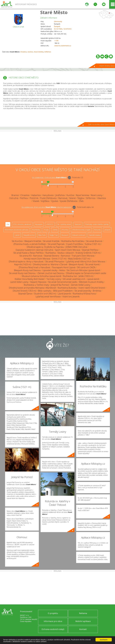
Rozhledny (36, 230)
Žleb (81, 201)
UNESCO (50, 224)
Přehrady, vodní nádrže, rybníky (97, 224)
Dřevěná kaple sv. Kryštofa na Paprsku (45, 247)
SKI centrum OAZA (86, 267)
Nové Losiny (97, 195)
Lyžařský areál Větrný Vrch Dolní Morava (85, 262)
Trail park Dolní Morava (83, 256)
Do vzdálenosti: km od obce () (46, 207)
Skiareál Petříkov (90, 250)
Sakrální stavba (95, 235)
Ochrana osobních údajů (53, 629)
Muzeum (65, 235)
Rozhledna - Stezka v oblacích (60, 253)
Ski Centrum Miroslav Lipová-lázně (83, 270)
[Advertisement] (57, 148)
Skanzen (78, 224)
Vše (8, 224)
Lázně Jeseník (64, 294)
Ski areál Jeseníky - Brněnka (88, 291)
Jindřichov (60, 195)
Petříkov (24, 198)
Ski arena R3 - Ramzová (31, 256)
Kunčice (30, 52)
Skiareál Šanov (25, 294)
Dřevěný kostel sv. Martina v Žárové (50, 264)
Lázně (17, 235)
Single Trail (53, 235)
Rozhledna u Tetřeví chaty (36, 285)
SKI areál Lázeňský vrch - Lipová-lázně (81, 279)
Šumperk (57, 26)
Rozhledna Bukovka (67, 288)
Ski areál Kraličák (51, 241)
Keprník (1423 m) (23, 264)
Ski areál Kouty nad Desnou (22, 273)
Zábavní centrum (79, 235)
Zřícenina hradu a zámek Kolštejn (30, 244)
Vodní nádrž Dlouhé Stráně (92, 288)
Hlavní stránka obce (107, 66)
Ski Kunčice (17, 241)
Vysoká (55, 201)
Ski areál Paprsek (56, 244)
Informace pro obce (53, 621)
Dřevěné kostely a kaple (81, 230)
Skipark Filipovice (38, 282)
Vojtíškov (45, 201)
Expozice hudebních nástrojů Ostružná (34, 250)
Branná (15, 195)
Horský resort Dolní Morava (37, 259)
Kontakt (83, 629)
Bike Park (42, 235)
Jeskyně (107, 230)
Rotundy (97, 230)
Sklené (72, 198)
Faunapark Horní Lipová (64, 267)
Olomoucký (58, 21)
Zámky (55, 230)
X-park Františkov (75, 244)
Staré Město (54, 12)
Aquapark (39, 224)
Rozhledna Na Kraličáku (73, 241)
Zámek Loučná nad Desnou (51, 273)
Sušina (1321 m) (93, 244)
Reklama (83, 613)
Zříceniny (65, 230)
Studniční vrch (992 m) (45, 294)
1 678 (56, 41)
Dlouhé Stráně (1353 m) (24, 291)
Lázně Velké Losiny (19, 282)
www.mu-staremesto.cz (63, 46)
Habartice (36, 195)
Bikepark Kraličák (33, 241)
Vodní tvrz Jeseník (71, 297)
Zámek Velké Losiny (80, 285)
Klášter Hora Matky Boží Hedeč (30, 279)
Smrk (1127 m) (59, 259)
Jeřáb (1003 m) (86, 276)
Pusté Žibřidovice (48, 198)
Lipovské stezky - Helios (54, 270)
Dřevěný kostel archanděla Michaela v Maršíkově (32, 288)
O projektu (53, 613)
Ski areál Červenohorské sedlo (63, 282)
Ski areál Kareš (92, 264)
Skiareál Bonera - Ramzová (57, 256)
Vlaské (36, 201)
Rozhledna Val (70, 276)
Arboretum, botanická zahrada (16, 230)
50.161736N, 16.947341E (63, 29)
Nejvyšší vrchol (29, 235)
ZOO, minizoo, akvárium (22, 224)
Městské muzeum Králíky (91, 282)
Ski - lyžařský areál (64, 224)
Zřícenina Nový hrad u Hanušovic (34, 267)
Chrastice (23, 52)
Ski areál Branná (94, 241)
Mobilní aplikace (83, 621)
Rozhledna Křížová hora (84, 294)
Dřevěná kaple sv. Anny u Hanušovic (26, 262)
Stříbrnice (48, 52)
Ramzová (63, 198)
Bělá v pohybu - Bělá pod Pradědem (55, 291)
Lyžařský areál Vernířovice (48, 297)
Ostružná (14, 198)
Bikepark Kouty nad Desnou (27, 270)
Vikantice (102, 198)
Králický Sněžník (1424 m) (88, 253)
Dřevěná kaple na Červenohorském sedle (86, 273)
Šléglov (81, 198)
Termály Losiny (54, 279)
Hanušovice (48, 195)
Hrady (46, 230)
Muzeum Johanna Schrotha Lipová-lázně (42, 276)
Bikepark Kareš (76, 264)
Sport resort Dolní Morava (68, 250)
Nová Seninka (39, 52)
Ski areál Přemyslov (55, 262)
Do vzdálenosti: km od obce (49, 177)
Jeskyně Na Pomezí (60, 285)
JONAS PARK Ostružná (76, 247)
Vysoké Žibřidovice (69, 201)
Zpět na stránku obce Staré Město (101, 124)
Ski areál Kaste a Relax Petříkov (29, 253)
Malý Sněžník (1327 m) (79, 259)
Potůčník (34, 198)
